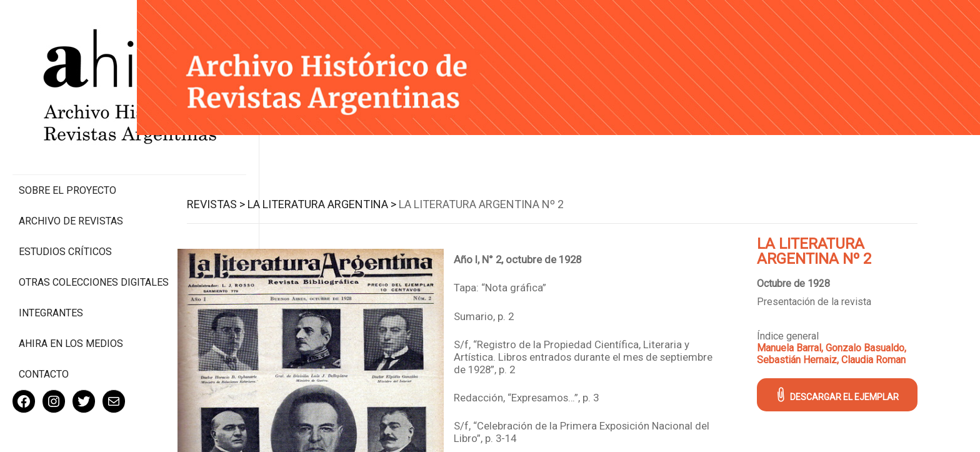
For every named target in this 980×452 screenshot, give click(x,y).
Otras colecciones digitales (68, 236)
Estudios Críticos (65, 199)
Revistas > (235, 201)
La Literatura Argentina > (341, 201)
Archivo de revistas (71, 168)
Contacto (44, 334)
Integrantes (51, 272)
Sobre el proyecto (67, 138)
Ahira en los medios (71, 303)
